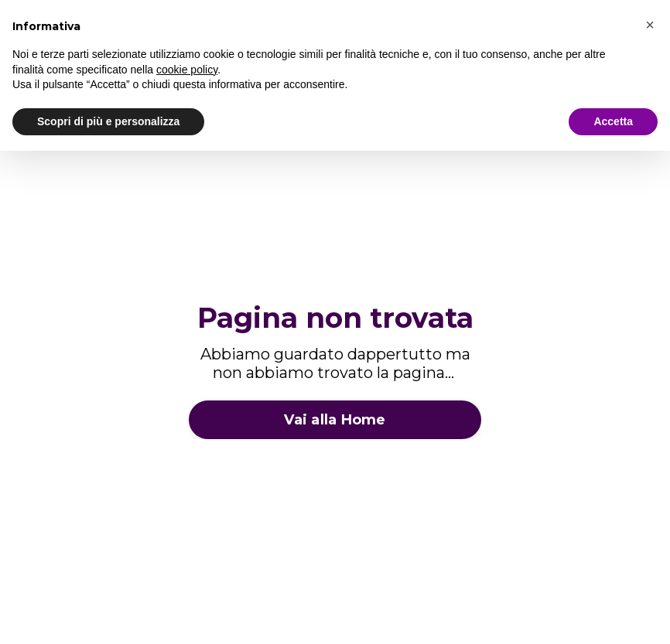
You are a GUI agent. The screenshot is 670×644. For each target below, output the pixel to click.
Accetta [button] (613, 121)
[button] (650, 25)
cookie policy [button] (187, 70)
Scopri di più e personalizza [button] (108, 121)
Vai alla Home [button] (335, 420)
